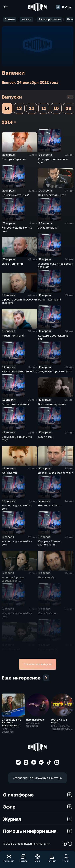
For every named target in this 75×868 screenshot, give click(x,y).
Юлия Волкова (47, 613)
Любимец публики (50, 505)
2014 (15, 122)
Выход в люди (35, 720)
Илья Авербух (47, 577)
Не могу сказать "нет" (15, 195)
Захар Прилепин (49, 228)
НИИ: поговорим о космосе (19, 371)
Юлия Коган (46, 437)
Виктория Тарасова (14, 159)
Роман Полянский (49, 299)
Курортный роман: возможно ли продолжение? (50, 544)
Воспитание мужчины (15, 404)
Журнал (37, 819)
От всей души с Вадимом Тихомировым (11, 723)
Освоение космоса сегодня (55, 473)
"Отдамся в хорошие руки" (55, 371)
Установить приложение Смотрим (37, 778)
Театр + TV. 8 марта (59, 721)
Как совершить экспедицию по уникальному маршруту (53, 652)
